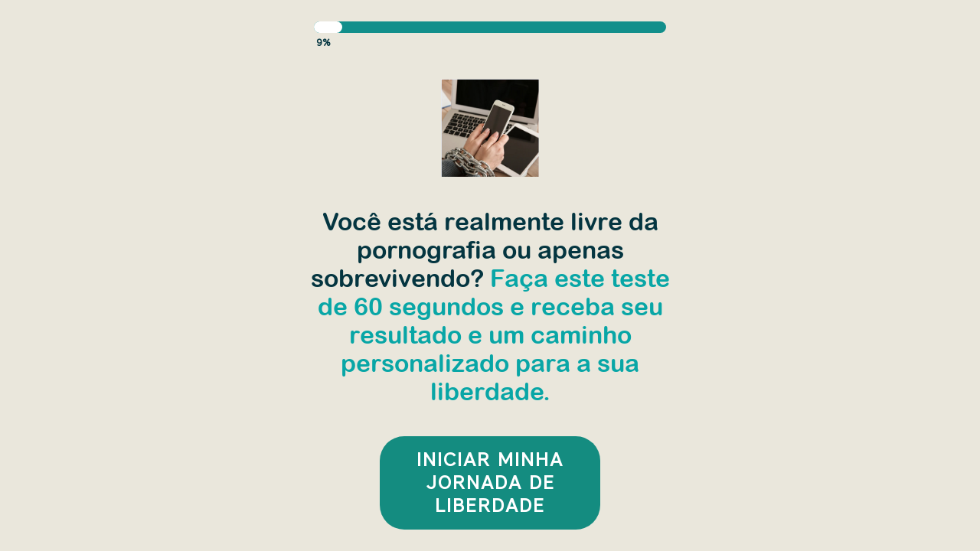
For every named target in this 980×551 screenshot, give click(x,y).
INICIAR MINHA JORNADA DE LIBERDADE (490, 483)
